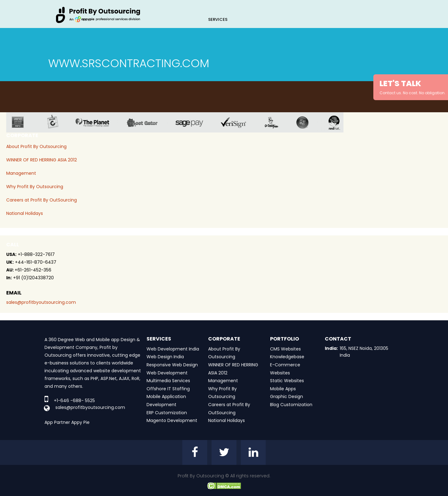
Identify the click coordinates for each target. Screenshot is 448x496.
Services (218, 19)
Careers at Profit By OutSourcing (42, 200)
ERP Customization (167, 413)
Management (21, 173)
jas (55, 122)
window (307, 122)
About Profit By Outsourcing (36, 146)
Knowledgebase (287, 357)
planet (97, 122)
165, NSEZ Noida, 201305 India (364, 352)
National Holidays (25, 213)
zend (23, 122)
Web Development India (173, 349)
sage (194, 122)
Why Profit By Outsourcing (35, 187)
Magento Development (172, 420)
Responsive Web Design (172, 365)
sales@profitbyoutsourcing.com (41, 302)
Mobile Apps (283, 389)
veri (238, 122)
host (147, 122)
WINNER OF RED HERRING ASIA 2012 (42, 160)
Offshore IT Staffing (168, 389)
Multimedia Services (168, 381)
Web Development (167, 373)
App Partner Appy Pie (67, 422)
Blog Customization (291, 405)
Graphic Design (287, 396)
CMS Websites (285, 349)
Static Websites (287, 381)
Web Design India (165, 357)
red (338, 122)
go (276, 122)
